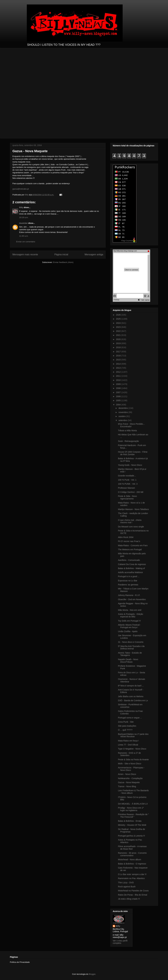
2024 (119, 323)
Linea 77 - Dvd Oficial (128, 745)
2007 (119, 392)
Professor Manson (127, 488)
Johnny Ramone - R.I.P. (129, 595)
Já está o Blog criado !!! (129, 899)
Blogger (92, 974)
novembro (123, 412)
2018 (119, 347)
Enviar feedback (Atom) (63, 262)
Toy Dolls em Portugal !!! (129, 621)
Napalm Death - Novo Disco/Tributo (128, 661)
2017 (119, 352)
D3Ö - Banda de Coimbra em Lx (133, 700)
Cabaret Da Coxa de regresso (132, 564)
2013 (119, 368)
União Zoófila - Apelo (128, 631)
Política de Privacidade (20, 962)
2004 (119, 405)
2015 (119, 360)
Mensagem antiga (94, 254)
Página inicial (61, 254)
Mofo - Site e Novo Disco (130, 764)
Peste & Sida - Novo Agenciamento (127, 497)
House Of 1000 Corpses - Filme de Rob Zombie (133, 453)
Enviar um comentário (26, 242)
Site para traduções (127, 726)
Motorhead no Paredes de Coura (133, 891)
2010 (119, 380)
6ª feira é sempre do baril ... (131, 686)
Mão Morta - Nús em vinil (130, 610)
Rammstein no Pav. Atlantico (131, 878)
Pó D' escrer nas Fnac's (129, 541)
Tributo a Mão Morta (127, 431)
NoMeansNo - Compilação (130, 778)
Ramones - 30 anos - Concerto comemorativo (132, 854)
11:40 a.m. (24, 236)
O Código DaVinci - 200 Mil (131, 492)
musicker (23, 223)
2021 (119, 335)
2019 (119, 343)
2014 (119, 364)
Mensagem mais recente (25, 254)
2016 (119, 356)
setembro (123, 420)
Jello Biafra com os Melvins (131, 696)
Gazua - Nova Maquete (129, 782)
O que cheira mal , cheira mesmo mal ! (130, 521)
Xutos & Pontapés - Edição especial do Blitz (130, 615)
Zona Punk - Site (126, 722)
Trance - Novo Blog (127, 786)
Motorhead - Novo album (130, 860)
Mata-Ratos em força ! (128, 741)
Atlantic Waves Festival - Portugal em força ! (129, 626)
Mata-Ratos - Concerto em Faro (133, 545)
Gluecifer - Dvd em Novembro (132, 599)
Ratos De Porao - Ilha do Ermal (133, 895)
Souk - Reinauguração (128, 441)
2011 (119, 376)
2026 (119, 315)
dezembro (123, 408)
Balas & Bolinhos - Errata (130, 821)
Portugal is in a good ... (129, 576)
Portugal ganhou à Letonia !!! (131, 836)
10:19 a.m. (24, 217)
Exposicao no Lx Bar (128, 581)
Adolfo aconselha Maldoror (130, 572)
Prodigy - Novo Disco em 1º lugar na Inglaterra (131, 809)
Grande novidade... (127, 476)
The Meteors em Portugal (130, 549)
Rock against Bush (127, 887)
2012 (119, 372)
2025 (119, 319)
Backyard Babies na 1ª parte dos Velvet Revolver (133, 735)
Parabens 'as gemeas (128, 585)
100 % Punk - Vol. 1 (127, 480)
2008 (119, 388)
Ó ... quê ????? (125, 730)
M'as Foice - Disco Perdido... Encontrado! (131, 425)
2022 (119, 331)
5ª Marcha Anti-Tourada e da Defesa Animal (131, 647)
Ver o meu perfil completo (120, 942)
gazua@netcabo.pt (21, 189)
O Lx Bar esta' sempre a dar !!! (132, 874)
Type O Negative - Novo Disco (132, 749)
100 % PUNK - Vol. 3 (128, 484)
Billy (21, 207)
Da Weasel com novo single (131, 527)
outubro (122, 416)
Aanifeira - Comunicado (129, 560)
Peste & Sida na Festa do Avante (133, 760)
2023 (119, 327)
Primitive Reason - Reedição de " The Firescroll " (133, 816)
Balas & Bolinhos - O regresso (132, 864)
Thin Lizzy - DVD (126, 883)
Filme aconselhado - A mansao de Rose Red (132, 848)
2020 (119, 339)
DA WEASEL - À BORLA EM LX (133, 804)
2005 (119, 400)
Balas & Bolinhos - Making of (131, 568)
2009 (119, 384)
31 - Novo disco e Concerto (131, 642)
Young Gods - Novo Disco (130, 465)
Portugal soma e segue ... (130, 718)
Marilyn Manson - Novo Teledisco (133, 509)
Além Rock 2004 (126, 537)
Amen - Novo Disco (127, 774)
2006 (119, 396)
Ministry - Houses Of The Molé (132, 825)
